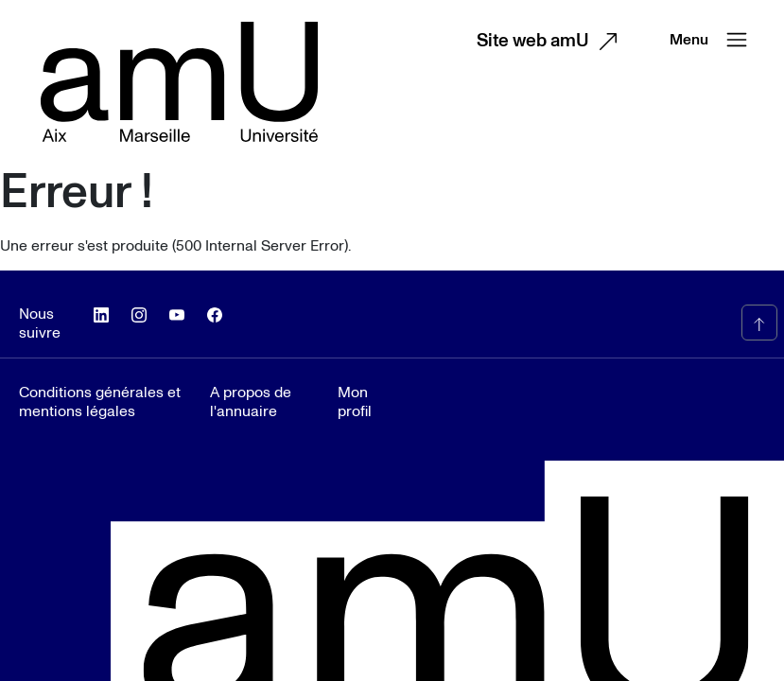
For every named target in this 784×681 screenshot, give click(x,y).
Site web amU (552, 42)
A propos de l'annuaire (251, 402)
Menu (713, 40)
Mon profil (355, 402)
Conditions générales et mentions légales (100, 402)
